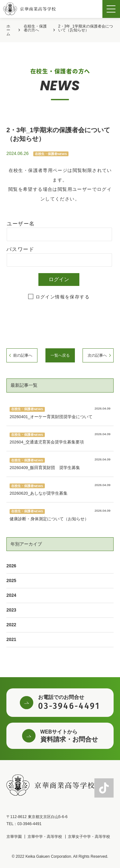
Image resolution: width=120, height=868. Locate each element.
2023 (11, 610)
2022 (11, 625)
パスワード (20, 249)
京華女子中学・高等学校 (89, 837)
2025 (11, 580)
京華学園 (14, 837)
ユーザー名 (21, 224)
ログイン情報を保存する (63, 297)
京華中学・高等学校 (45, 837)
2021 (11, 639)
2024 (11, 595)
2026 (11, 566)
